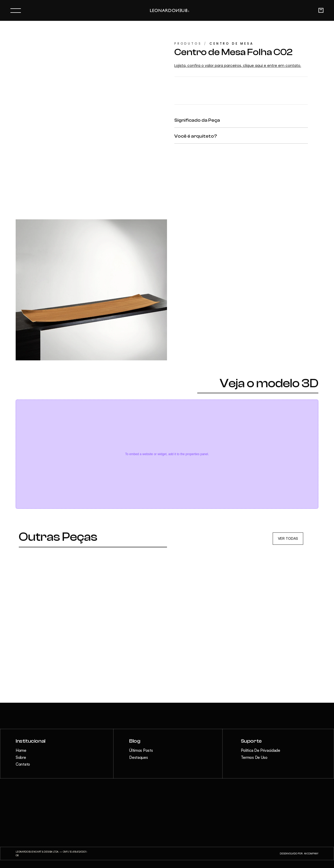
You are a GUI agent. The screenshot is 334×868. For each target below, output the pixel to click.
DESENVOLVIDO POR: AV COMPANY (299, 854)
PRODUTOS (188, 43)
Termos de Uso (254, 757)
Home (21, 750)
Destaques (138, 757)
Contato (23, 764)
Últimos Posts (141, 750)
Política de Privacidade (261, 750)
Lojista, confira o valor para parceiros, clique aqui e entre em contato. (238, 66)
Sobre (21, 757)
